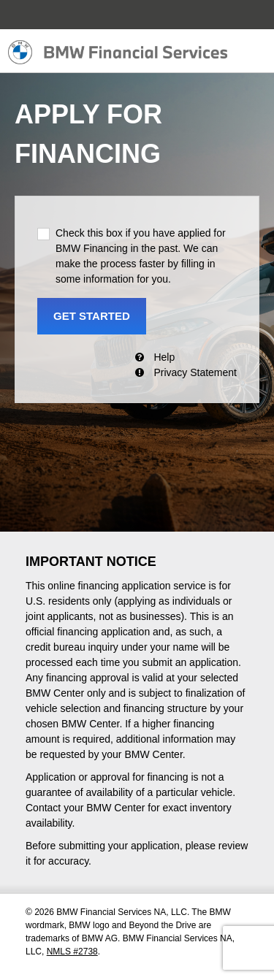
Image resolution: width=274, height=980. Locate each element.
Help (164, 357)
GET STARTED (92, 316)
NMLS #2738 (72, 952)
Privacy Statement (195, 372)
